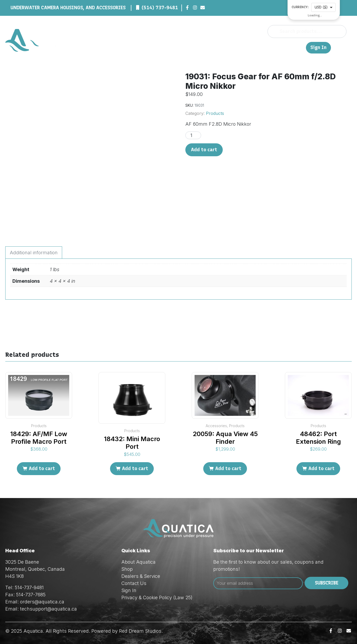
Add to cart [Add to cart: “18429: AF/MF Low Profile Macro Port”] (42, 469)
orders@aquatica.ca (42, 602)
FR (299, 47)
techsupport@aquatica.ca (48, 609)
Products (215, 113)
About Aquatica (138, 562)
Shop (213, 47)
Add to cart (204, 150)
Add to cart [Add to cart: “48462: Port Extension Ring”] (321, 469)
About (197, 47)
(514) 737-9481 (160, 8)
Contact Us (280, 47)
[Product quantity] (193, 135)
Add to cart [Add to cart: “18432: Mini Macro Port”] (135, 469)
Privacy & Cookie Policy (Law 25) (157, 597)
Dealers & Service (243, 47)
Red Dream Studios (140, 631)
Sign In (318, 48)
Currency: (300, 7)
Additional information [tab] (34, 253)
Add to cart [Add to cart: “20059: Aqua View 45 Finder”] (228, 469)
